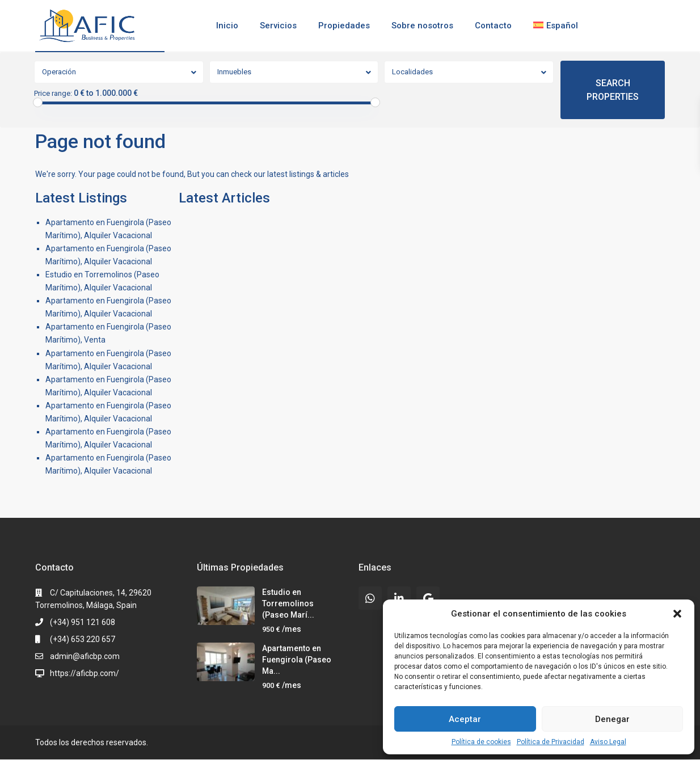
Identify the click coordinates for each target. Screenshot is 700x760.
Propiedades (344, 26)
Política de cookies (481, 742)
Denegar (612, 719)
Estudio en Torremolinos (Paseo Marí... (288, 603)
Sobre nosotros (422, 26)
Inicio (227, 26)
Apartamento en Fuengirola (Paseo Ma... (297, 660)
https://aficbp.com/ (85, 673)
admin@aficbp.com (85, 656)
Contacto (493, 26)
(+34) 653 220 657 (83, 639)
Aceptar (465, 719)
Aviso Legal (608, 742)
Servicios (278, 26)
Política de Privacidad (551, 742)
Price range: (53, 94)
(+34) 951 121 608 (83, 622)
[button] (677, 614)
